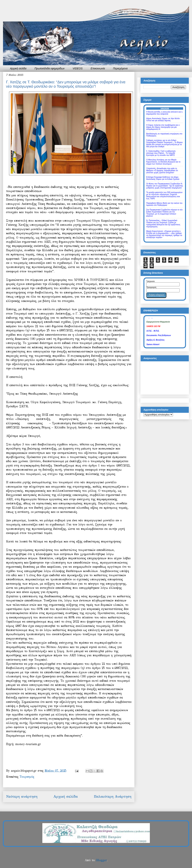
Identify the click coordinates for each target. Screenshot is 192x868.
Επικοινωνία (98, 68)
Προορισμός (151, 287)
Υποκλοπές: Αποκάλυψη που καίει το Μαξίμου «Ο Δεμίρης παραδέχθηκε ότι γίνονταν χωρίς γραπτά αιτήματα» (162, 170)
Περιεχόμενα (120, 68)
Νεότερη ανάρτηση (22, 796)
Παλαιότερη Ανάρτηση (113, 796)
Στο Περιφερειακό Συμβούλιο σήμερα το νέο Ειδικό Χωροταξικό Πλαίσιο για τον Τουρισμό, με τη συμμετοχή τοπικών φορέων (164, 213)
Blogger (101, 860)
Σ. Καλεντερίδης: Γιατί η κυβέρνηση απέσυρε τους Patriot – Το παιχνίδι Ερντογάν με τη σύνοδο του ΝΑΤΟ (161, 153)
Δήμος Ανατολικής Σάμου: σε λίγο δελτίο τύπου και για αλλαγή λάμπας (163, 120)
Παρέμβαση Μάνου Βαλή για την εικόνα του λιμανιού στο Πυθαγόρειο (164, 204)
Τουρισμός (27, 777)
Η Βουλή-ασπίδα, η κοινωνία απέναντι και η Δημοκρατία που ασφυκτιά (164, 113)
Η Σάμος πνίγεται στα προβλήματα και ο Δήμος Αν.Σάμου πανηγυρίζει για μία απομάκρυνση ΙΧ (163, 127)
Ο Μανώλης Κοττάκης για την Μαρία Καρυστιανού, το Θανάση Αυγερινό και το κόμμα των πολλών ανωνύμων (163, 162)
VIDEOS (78, 68)
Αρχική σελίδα (18, 68)
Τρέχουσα (150, 281)
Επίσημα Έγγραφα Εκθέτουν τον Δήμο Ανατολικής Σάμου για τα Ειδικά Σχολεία (163, 178)
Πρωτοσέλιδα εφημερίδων (50, 68)
